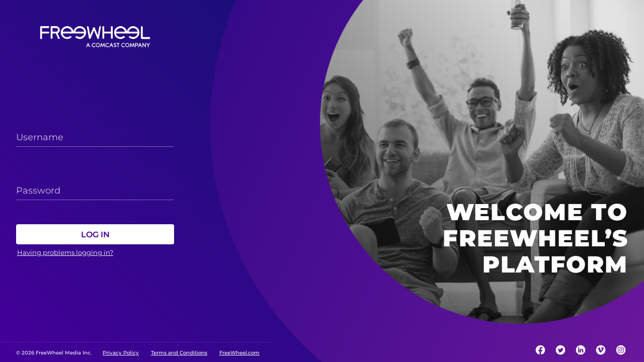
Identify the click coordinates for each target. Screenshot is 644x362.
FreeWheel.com (239, 353)
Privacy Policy (121, 353)
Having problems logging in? (65, 252)
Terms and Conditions (179, 353)
